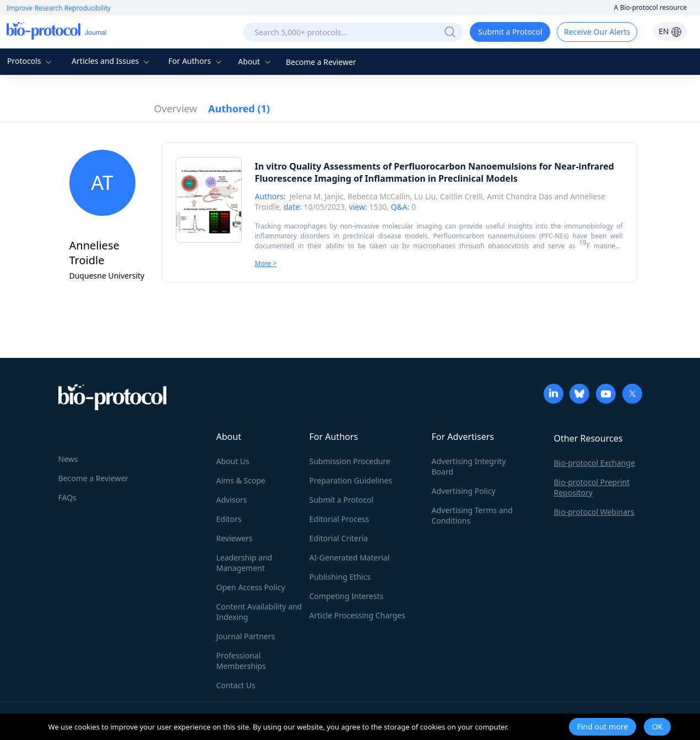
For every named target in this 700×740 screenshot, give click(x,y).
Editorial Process (340, 519)
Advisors (232, 500)
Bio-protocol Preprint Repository (592, 487)
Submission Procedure (350, 461)
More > (266, 263)
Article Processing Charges (357, 615)
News (68, 459)
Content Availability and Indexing (259, 612)
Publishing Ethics (340, 577)
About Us (233, 461)
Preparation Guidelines (351, 480)
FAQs (67, 497)
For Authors (196, 61)
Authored (239, 108)
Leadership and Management (245, 563)
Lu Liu (425, 196)
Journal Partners (246, 636)
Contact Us (236, 685)
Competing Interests (347, 596)
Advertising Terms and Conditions (472, 515)
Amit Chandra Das (520, 196)
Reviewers (235, 538)
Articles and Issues (112, 61)
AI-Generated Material (350, 557)
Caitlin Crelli (462, 196)
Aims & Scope (241, 480)
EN (670, 31)
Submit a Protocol (510, 32)
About (255, 61)
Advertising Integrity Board (469, 466)
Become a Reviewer (321, 62)
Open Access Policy (251, 587)
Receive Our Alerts (597, 32)
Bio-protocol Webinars (594, 512)
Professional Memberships (241, 661)
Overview (176, 108)
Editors (229, 519)
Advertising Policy (464, 491)
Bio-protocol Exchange (595, 463)
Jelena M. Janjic (317, 196)
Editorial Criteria (339, 538)
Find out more (603, 727)
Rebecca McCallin (379, 196)
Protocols (31, 61)
